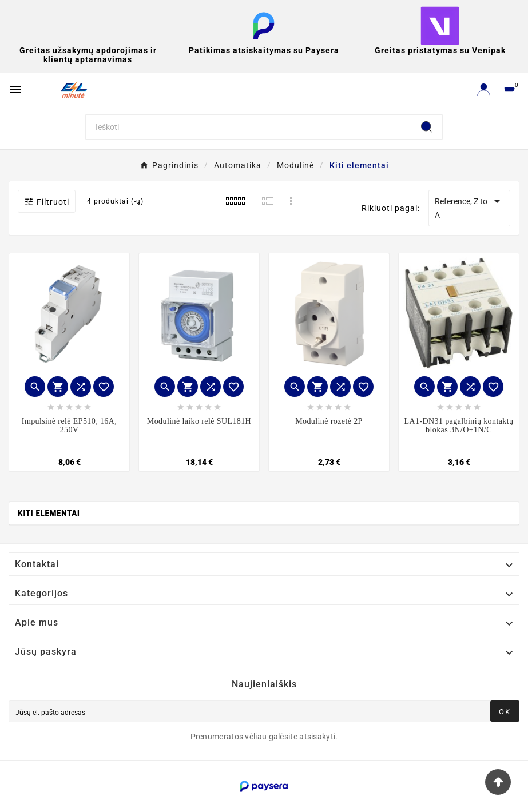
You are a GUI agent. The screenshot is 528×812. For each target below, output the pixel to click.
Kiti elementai (49, 513)
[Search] (249, 127)
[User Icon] (484, 89)
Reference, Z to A (469, 207)
